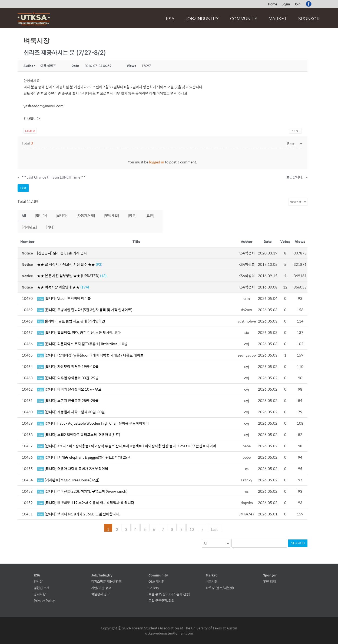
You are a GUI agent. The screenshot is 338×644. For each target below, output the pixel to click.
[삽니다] (62, 215)
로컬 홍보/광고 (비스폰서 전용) (169, 594)
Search (298, 543)
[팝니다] (41, 215)
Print (295, 131)
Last (214, 529)
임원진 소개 (42, 588)
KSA (170, 19)
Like (30, 131)
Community (244, 19)
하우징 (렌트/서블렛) (220, 588)
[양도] (132, 215)
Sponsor (309, 19)
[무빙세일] (111, 215)
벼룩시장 (212, 581)
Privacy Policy (44, 601)
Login (286, 4)
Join (297, 4)
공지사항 (40, 594)
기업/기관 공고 (101, 588)
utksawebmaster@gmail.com (169, 633)
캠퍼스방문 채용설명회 (106, 581)
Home (273, 4)
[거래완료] (29, 227)
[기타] (50, 227)
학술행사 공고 (100, 594)
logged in (157, 162)
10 (193, 529)
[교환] (150, 215)
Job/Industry (202, 19)
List (23, 188)
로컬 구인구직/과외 (161, 601)
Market (278, 19)
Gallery (154, 588)
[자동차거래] (86, 215)
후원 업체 (269, 581)
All (24, 215)
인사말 (38, 581)
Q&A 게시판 (157, 581)
